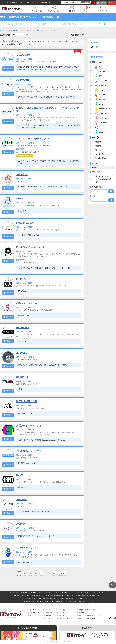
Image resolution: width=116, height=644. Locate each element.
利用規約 (61, 616)
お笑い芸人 (100, 100)
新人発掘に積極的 (100, 158)
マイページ (49, 610)
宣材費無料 (98, 146)
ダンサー (100, 104)
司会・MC (100, 95)
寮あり (97, 150)
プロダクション (35, 613)
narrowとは (62, 610)
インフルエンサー (102, 118)
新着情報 (48, 616)
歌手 (98, 76)
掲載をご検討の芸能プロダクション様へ (91, 616)
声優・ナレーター (102, 109)
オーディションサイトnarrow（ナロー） (56, 642)
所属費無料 (98, 142)
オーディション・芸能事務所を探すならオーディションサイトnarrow (18, 2)
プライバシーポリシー (66, 619)
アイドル (100, 72)
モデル (99, 90)
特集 (31, 616)
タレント (100, 67)
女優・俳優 (100, 86)
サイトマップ (63, 613)
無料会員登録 (101, 3)
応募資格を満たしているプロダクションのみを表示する (103, 179)
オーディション (35, 610)
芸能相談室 (104, 10)
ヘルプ (102, 8)
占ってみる (86, 2)
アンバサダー (101, 123)
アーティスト (101, 81)
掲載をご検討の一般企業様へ (88, 619)
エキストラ (100, 114)
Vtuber (99, 132)
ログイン (112, 3)
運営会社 (82, 613)
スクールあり (99, 154)
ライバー (100, 127)
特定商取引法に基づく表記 (87, 610)
